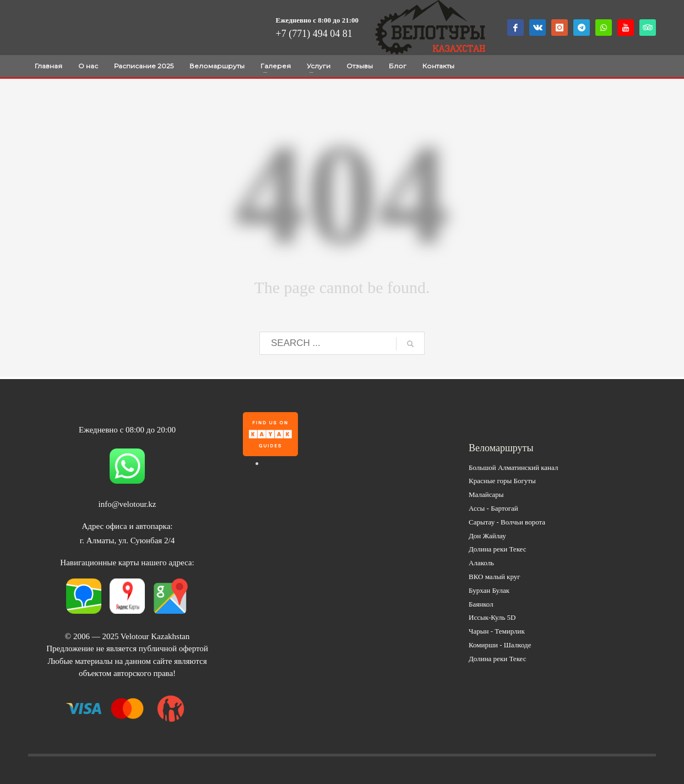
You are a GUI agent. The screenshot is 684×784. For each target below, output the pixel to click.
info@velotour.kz (127, 504)
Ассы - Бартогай (493, 508)
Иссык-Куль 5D (492, 617)
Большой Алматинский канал (513, 467)
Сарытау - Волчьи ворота (507, 522)
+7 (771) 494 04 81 (314, 34)
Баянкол (481, 604)
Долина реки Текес (497, 549)
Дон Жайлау (487, 536)
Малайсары (486, 494)
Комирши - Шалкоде (500, 645)
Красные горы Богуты (502, 481)
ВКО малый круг (495, 577)
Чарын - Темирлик (497, 631)
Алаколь (481, 563)
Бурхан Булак (489, 590)
